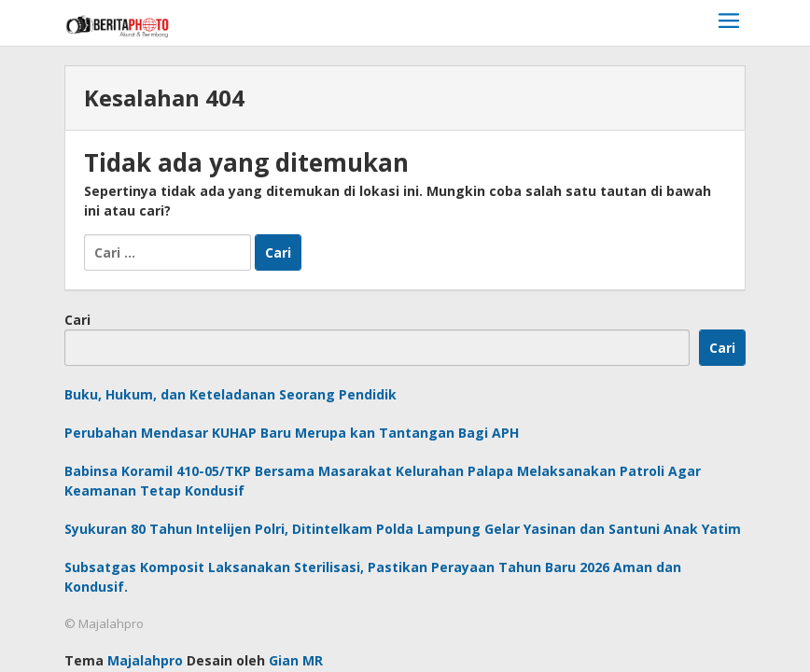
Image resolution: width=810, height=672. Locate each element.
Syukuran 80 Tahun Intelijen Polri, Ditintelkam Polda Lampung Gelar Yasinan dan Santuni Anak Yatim (403, 529)
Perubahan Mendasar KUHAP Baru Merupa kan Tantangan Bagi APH (292, 433)
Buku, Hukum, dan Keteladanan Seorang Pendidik (230, 394)
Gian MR (296, 660)
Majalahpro (145, 660)
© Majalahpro (104, 623)
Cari (77, 320)
